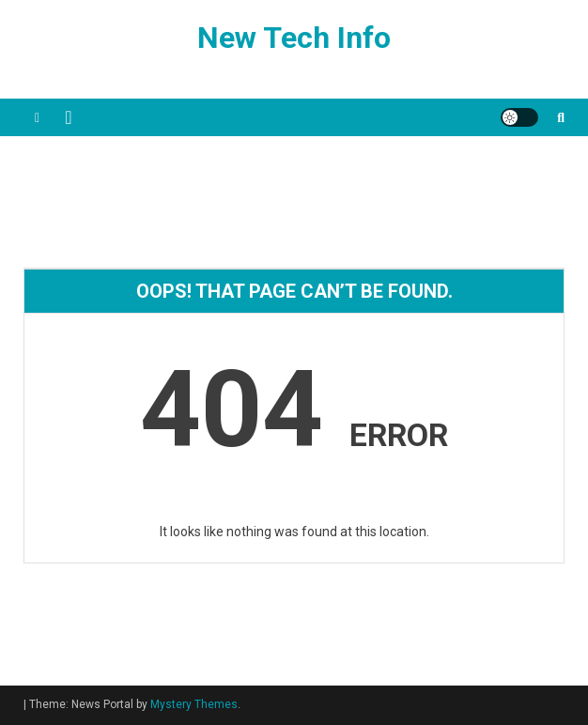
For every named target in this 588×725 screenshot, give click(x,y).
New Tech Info (294, 38)
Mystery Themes (194, 704)
